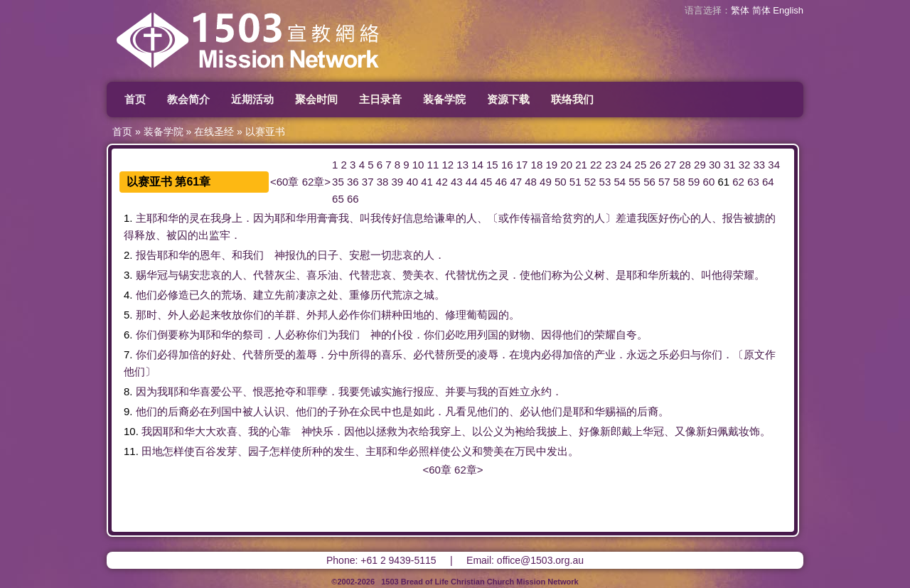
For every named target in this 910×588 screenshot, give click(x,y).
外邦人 (322, 315)
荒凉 (402, 295)
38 (383, 182)
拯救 (387, 431)
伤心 (680, 218)
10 (418, 165)
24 (626, 165)
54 (620, 182)
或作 (509, 218)
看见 (466, 411)
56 (649, 182)
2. (128, 255)
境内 (530, 354)
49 (546, 182)
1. (128, 218)
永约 (541, 391)
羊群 (285, 315)
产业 (605, 354)
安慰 (360, 255)
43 (457, 182)
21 (581, 165)
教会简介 (188, 99)
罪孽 (317, 391)
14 (477, 165)
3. (128, 275)
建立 (264, 295)
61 (723, 182)
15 (492, 165)
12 (448, 165)
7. (128, 354)
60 (709, 182)
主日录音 (380, 99)
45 (487, 182)
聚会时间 (316, 99)
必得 (168, 354)
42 (442, 182)
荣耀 (744, 275)
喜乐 (317, 275)
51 (576, 182)
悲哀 (402, 255)
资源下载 (508, 99)
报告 (733, 218)
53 (605, 182)
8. (128, 391)
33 (759, 165)
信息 (413, 218)
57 (664, 182)
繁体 (740, 10)
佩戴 (728, 431)
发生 (344, 451)
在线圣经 (214, 132)
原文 (754, 354)
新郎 (611, 431)
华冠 (157, 275)
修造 (178, 295)
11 (433, 165)
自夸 (626, 335)
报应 (424, 391)
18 (537, 165)
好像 (589, 431)
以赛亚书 (265, 132)
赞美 (413, 275)
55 (635, 182)
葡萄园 (482, 315)
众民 (370, 411)
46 (502, 182)
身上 (232, 218)
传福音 (536, 218)
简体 (761, 10)
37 (368, 182)
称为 (562, 275)
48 (531, 182)
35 (338, 182)
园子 (259, 451)
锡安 (189, 275)
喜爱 (210, 391)
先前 (285, 295)
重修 (360, 295)
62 (738, 182)
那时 (146, 315)
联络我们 (572, 99)
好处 (221, 354)
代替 (264, 275)
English (788, 10)
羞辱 (306, 354)
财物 (520, 335)
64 (768, 182)
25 (641, 165)
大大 (205, 431)
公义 (584, 275)
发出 (557, 451)
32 (745, 165)
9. (128, 411)
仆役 (402, 335)
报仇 (296, 255)
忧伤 (477, 275)
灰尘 (285, 275)
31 (730, 165)
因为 (264, 218)
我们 (253, 255)
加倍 (189, 354)
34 (774, 165)
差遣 (626, 218)
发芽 (227, 451)
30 (715, 165)
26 (655, 165)
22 (596, 165)
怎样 (173, 451)
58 (679, 182)
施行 (402, 391)
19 (551, 165)
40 (412, 182)
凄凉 (306, 295)
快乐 (323, 431)
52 (590, 182)
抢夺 (285, 391)
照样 (429, 451)
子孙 (338, 411)
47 (516, 182)
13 (462, 165)
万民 (525, 451)
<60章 (284, 182)
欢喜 (227, 431)
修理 (456, 315)
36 (353, 182)
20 (566, 165)
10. (131, 431)
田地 (413, 315)
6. (128, 335)
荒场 (232, 295)
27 (670, 165)
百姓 (509, 391)
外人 (178, 315)
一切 (381, 255)
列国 (488, 335)
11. (131, 451)
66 (353, 199)
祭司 (253, 335)
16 (507, 165)
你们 (253, 315)
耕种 (392, 315)
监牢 (220, 235)
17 (522, 165)
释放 (145, 235)
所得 (360, 354)
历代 (381, 295)
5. (128, 315)
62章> (316, 182)
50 (561, 182)
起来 (210, 315)
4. (128, 295)
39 (398, 182)
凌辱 (488, 354)
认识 (274, 411)
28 (685, 165)
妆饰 (749, 431)
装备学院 (444, 99)
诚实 (381, 391)
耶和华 (162, 218)
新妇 (707, 431)
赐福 (616, 411)
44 (472, 182)
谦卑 (445, 218)
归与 (690, 354)
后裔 (178, 411)
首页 (135, 99)
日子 (328, 255)
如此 (424, 411)
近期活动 (252, 99)
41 (427, 182)
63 (753, 182)
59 (694, 182)
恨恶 (264, 391)
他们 (541, 275)
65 (338, 199)
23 (611, 165)
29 (700, 165)
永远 (637, 354)
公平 (232, 391)
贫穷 (573, 218)
